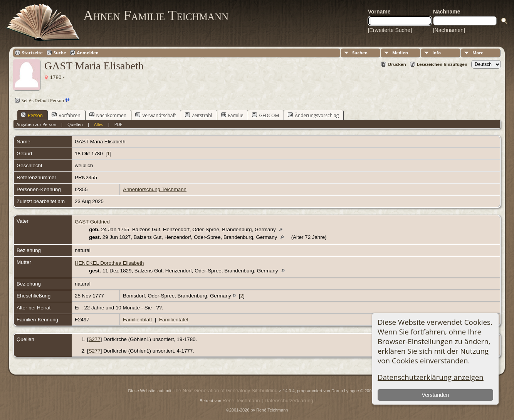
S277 (95, 339)
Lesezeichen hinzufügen (442, 64)
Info (437, 53)
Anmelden (88, 53)
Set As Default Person (39, 100)
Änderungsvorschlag (313, 115)
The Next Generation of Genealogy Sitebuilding (225, 391)
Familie (232, 115)
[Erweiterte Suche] (390, 30)
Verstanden (436, 395)
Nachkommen (108, 115)
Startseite (32, 53)
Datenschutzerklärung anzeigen (431, 377)
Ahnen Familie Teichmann (156, 15)
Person (32, 115)
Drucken (397, 64)
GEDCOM (265, 115)
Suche (60, 53)
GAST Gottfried (92, 222)
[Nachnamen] (449, 30)
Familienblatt (138, 320)
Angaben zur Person (36, 124)
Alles (99, 124)
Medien (400, 53)
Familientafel (174, 320)
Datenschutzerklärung (289, 401)
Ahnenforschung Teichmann (155, 189)
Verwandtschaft (156, 115)
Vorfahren (66, 115)
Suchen (360, 53)
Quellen (75, 124)
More (478, 53)
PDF (118, 124)
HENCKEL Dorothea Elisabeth (109, 263)
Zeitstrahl (199, 115)
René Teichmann (241, 401)
